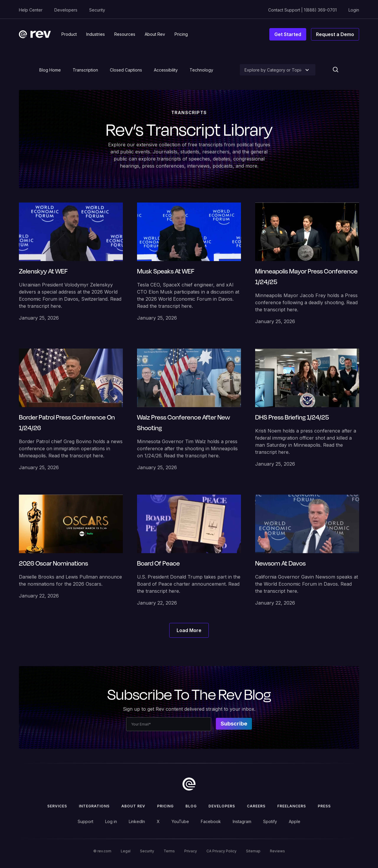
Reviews (277, 851)
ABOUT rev (133, 806)
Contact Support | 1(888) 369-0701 (302, 10)
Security (97, 10)
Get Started (288, 34)
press (324, 806)
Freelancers (292, 806)
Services (57, 806)
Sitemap (253, 851)
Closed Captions (126, 70)
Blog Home (50, 70)
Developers (66, 10)
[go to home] (189, 784)
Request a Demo (335, 34)
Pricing (165, 806)
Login (354, 10)
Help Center (31, 10)
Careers (256, 806)
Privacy (191, 851)
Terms (169, 851)
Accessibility (166, 70)
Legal (126, 851)
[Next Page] (189, 630)
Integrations (94, 806)
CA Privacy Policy (221, 851)
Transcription (85, 70)
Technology (201, 70)
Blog (191, 806)
